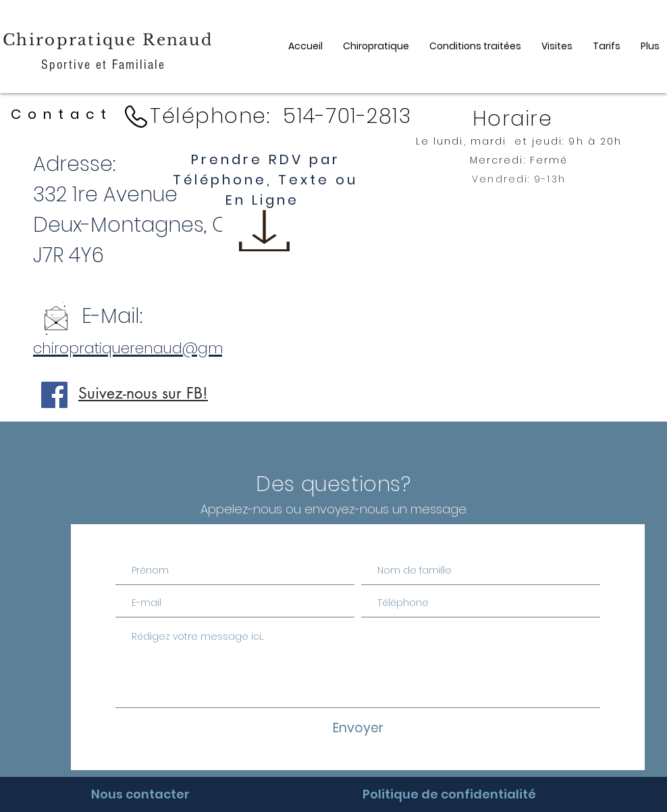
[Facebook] (54, 395)
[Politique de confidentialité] (449, 794)
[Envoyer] (358, 729)
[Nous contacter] (140, 794)
